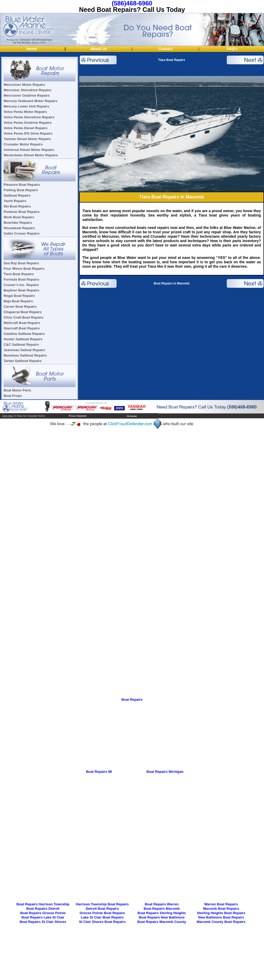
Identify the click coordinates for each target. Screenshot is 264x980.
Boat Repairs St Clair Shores (43, 922)
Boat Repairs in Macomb (172, 283)
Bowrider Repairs (18, 223)
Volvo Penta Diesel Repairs (26, 128)
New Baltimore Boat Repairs (221, 917)
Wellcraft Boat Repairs (22, 323)
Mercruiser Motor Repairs (24, 85)
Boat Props (13, 396)
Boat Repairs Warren (162, 904)
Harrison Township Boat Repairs (102, 904)
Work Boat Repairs (19, 217)
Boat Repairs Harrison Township (43, 904)
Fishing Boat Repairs (21, 190)
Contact (165, 49)
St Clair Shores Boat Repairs (102, 922)
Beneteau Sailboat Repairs (25, 355)
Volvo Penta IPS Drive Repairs (28, 133)
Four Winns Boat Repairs (24, 269)
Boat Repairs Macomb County (162, 922)
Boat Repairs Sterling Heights (162, 913)
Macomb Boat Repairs (221, 909)
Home (32, 49)
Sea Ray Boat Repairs (21, 263)
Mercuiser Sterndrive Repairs (27, 90)
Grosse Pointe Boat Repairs (102, 913)
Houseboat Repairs (19, 228)
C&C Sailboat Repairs (21, 345)
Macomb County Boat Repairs (221, 922)
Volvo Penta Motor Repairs (25, 112)
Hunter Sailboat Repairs (23, 339)
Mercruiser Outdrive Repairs (27, 95)
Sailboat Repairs (17, 195)
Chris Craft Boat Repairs (23, 317)
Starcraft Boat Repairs (22, 328)
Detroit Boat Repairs (102, 909)
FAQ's (232, 49)
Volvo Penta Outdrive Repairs (28, 123)
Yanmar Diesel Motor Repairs (27, 139)
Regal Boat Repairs (19, 296)
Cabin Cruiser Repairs (22, 233)
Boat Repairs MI (99, 772)
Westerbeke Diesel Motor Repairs (31, 155)
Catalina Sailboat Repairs (24, 334)
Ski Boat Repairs (17, 206)
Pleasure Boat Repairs (22, 185)
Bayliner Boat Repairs (21, 290)
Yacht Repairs (15, 201)
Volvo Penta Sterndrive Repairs (29, 117)
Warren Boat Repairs (221, 904)
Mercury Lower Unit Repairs (26, 106)
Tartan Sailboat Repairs (23, 361)
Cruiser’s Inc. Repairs (21, 285)
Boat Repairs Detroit (43, 909)
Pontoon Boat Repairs (22, 212)
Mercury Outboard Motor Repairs (30, 101)
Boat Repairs (132, 700)
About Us (99, 49)
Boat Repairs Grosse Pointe (43, 913)
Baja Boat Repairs (18, 301)
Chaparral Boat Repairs (23, 312)
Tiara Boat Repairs (19, 274)
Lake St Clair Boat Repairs (102, 917)
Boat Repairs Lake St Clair (43, 917)
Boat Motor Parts (17, 390)
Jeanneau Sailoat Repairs (24, 350)
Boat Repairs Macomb (162, 909)
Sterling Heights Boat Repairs (221, 913)
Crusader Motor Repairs (23, 144)
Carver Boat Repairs (20, 307)
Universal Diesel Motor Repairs (29, 150)
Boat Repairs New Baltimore (162, 917)
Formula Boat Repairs (21, 279)
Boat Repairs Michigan (165, 772)
